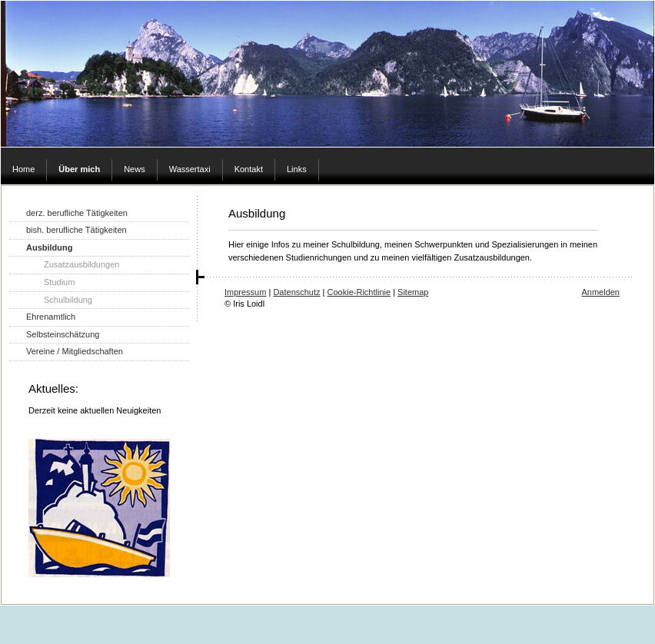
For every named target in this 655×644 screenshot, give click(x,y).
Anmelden (600, 292)
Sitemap (413, 292)
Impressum (245, 292)
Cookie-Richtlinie (359, 292)
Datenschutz (296, 292)
